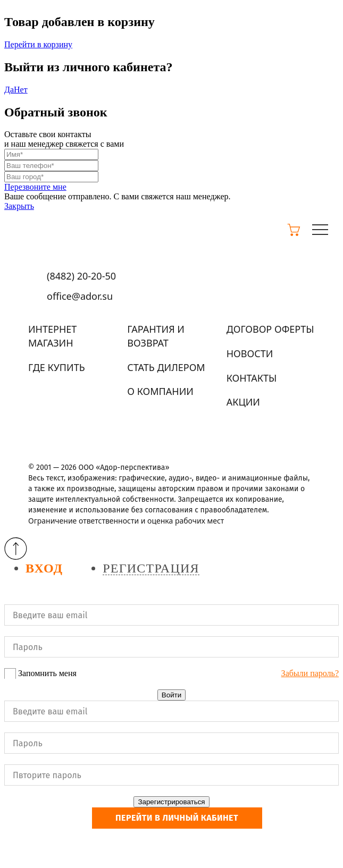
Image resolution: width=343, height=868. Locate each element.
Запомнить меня (47, 673)
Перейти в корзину (38, 44)
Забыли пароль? (310, 673)
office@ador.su (80, 296)
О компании (160, 391)
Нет (21, 90)
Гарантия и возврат (156, 336)
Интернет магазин (52, 336)
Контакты (252, 378)
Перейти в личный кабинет (177, 818)
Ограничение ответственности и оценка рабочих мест (126, 521)
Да (9, 90)
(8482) (81, 276)
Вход (44, 568)
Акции (243, 402)
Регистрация (151, 568)
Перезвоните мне (35, 187)
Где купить (57, 367)
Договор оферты (270, 329)
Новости (250, 353)
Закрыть (19, 206)
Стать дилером (166, 367)
